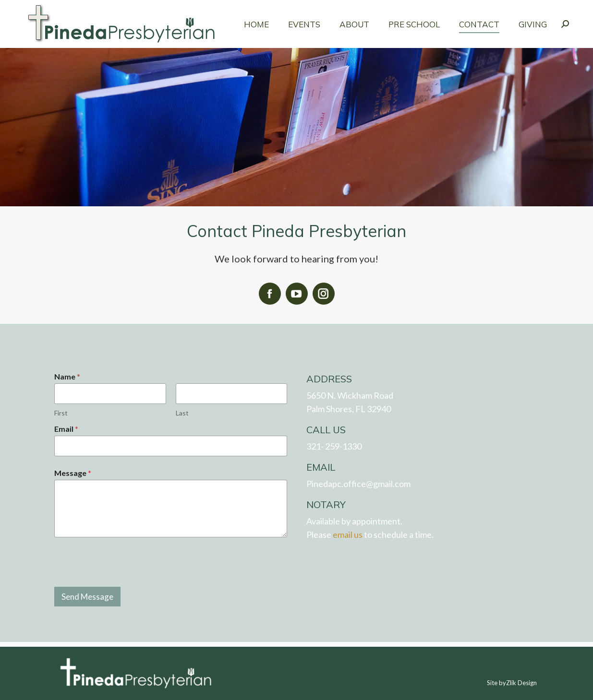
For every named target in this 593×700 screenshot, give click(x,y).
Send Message (87, 597)
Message (73, 473)
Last (182, 413)
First (61, 413)
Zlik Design (521, 683)
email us (348, 534)
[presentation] (127, 585)
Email (66, 429)
